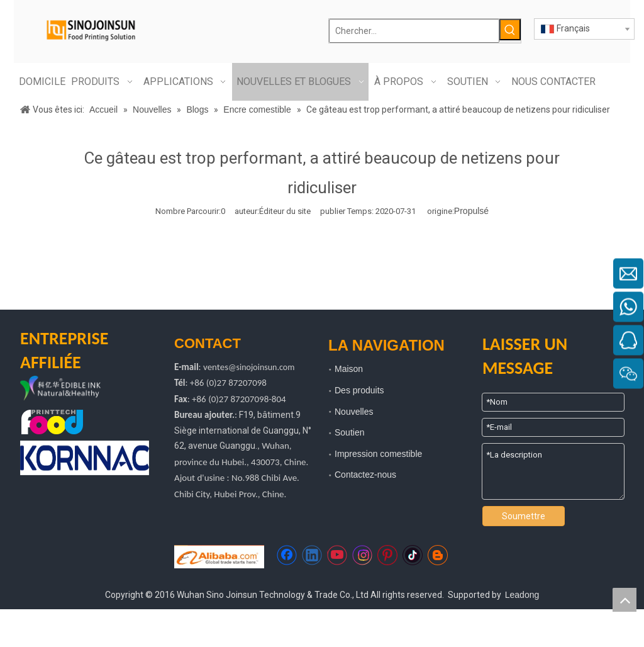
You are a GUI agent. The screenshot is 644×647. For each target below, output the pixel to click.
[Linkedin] (312, 555)
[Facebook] (287, 555)
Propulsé (471, 211)
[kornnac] (85, 458)
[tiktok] (413, 555)
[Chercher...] (414, 31)
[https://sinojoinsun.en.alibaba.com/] (219, 557)
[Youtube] (337, 555)
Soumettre (524, 516)
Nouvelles (354, 412)
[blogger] (438, 555)
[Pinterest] (387, 555)
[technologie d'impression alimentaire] (52, 422)
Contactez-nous (365, 475)
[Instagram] (362, 555)
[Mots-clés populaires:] (510, 30)
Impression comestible (378, 454)
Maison (349, 369)
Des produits (359, 390)
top (625, 600)
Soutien (349, 432)
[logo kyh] (75, 389)
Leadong (522, 595)
